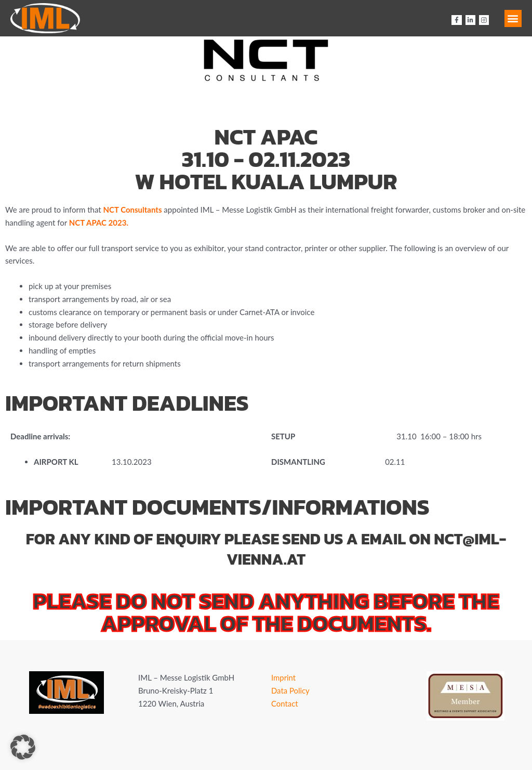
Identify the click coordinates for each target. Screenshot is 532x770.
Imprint (284, 677)
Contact (285, 703)
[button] (513, 18)
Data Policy (290, 690)
